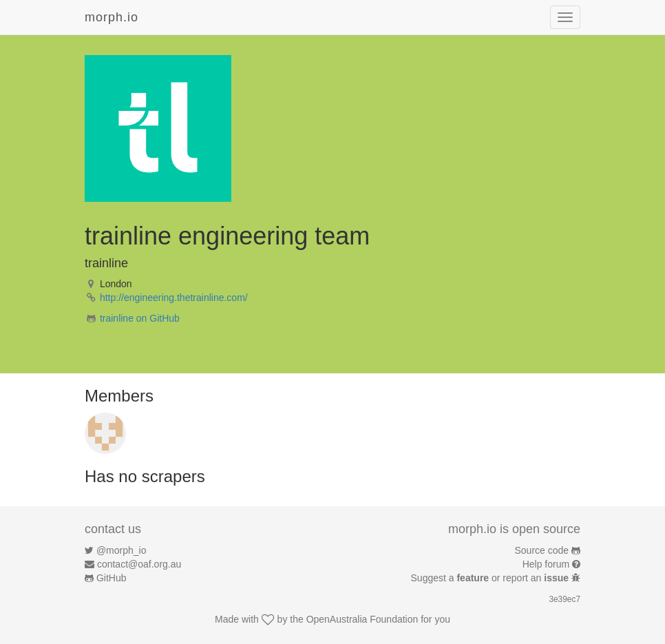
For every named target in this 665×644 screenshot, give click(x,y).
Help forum (546, 564)
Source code (542, 550)
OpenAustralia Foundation (362, 619)
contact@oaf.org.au (139, 564)
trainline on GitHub (140, 318)
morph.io (112, 17)
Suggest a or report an (491, 578)
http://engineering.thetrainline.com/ (174, 298)
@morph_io (122, 550)
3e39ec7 (564, 599)
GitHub (112, 578)
